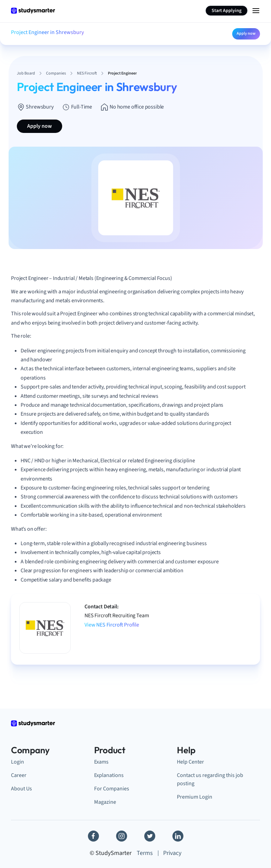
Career (19, 775)
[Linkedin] (178, 836)
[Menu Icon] (256, 11)
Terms (145, 853)
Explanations (109, 775)
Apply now (246, 33)
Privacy (172, 853)
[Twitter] (150, 836)
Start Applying (227, 11)
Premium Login (195, 797)
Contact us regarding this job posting (210, 779)
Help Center (190, 762)
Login (18, 762)
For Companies (112, 788)
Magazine (105, 802)
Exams (101, 762)
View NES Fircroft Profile (112, 625)
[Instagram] (122, 836)
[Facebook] (93, 836)
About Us (21, 788)
